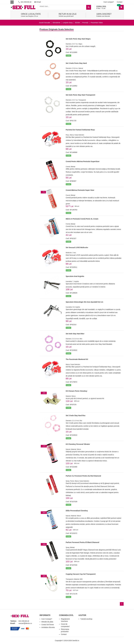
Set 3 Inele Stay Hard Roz (76, 415)
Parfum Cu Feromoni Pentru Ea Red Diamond (83, 476)
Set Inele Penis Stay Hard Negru (78, 39)
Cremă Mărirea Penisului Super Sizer (80, 190)
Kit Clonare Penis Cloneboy (77, 391)
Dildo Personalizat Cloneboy (77, 511)
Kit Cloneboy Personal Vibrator (78, 444)
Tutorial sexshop (86, 619)
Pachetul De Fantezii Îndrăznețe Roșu (80, 130)
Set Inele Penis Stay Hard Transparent (80, 95)
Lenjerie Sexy (68, 23)
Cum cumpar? (109, 2)
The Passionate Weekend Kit (77, 359)
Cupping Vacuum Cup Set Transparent (81, 574)
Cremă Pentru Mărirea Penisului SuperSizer (83, 161)
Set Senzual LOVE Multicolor (77, 248)
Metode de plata (47, 622)
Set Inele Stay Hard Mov (75, 334)
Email (38, 2)
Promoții (85, 23)
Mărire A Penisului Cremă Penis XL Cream (82, 219)
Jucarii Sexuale (45, 23)
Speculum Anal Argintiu (75, 276)
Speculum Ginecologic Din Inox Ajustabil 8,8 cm (84, 302)
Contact (120, 2)
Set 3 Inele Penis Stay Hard (76, 63)
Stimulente (56, 23)
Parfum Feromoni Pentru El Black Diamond (82, 542)
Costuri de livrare (48, 625)
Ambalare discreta (48, 627)
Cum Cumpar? (47, 619)
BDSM (77, 23)
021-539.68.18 (25, 2)
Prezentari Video (97, 23)
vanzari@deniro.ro (25, 623)
